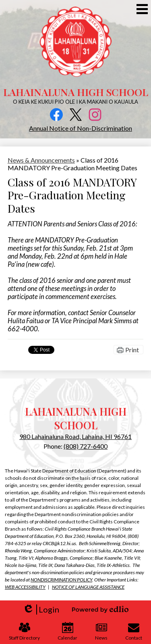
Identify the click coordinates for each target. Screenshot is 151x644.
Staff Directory (24, 631)
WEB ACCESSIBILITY (25, 587)
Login (41, 609)
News (101, 631)
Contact (134, 631)
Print (132, 350)
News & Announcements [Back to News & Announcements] (41, 160)
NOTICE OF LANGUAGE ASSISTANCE (88, 587)
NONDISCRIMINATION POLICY (61, 580)
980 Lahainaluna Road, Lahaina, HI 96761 (75, 436)
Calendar (67, 631)
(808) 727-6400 (86, 446)
